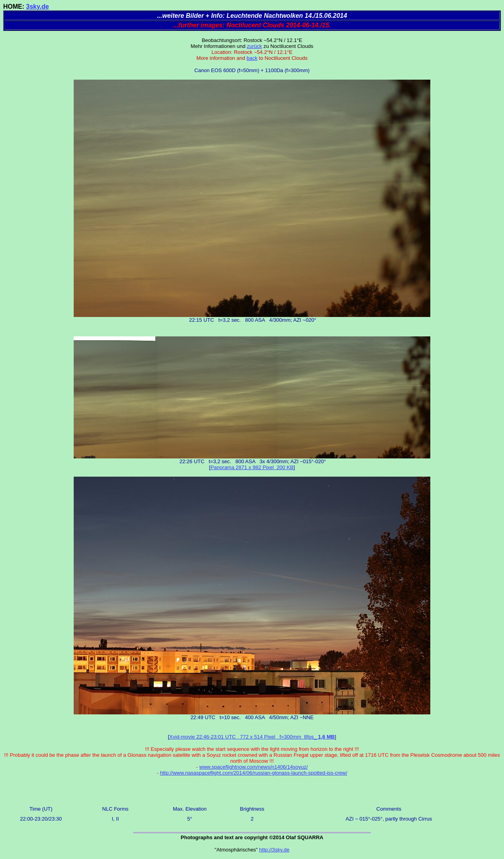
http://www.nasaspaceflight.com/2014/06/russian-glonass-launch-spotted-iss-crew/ (254, 773)
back (252, 58)
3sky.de (38, 7)
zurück (254, 46)
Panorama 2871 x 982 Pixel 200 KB (252, 467)
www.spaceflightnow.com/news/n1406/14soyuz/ (254, 767)
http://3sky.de (274, 850)
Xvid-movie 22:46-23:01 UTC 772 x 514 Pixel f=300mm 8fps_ (252, 737)
